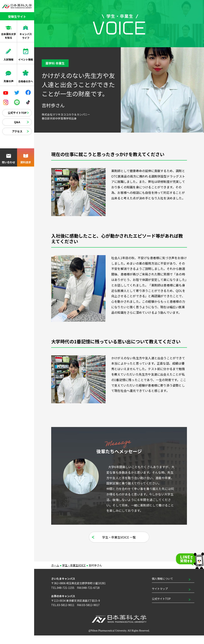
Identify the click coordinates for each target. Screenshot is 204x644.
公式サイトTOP (17, 113)
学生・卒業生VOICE (74, 574)
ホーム (55, 574)
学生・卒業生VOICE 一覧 (119, 546)
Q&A (17, 122)
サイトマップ (160, 597)
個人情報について (162, 587)
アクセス (17, 131)
